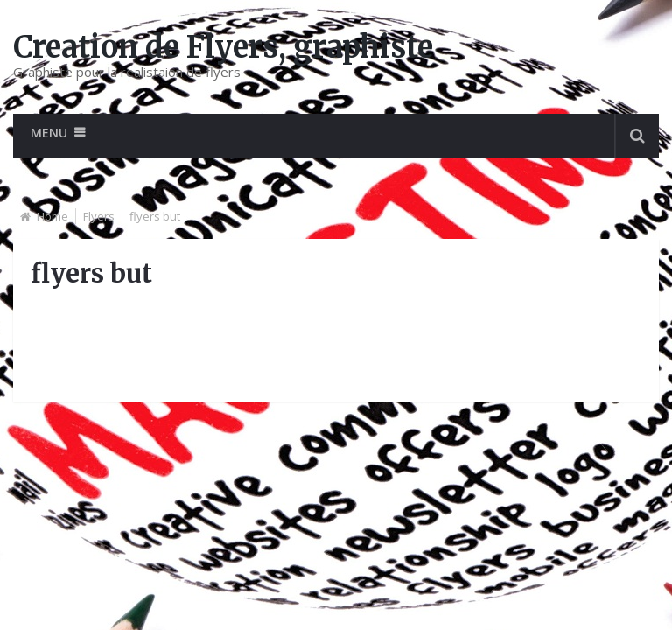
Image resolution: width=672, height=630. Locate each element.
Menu (49, 133)
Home (52, 216)
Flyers (99, 216)
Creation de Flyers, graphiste (223, 47)
